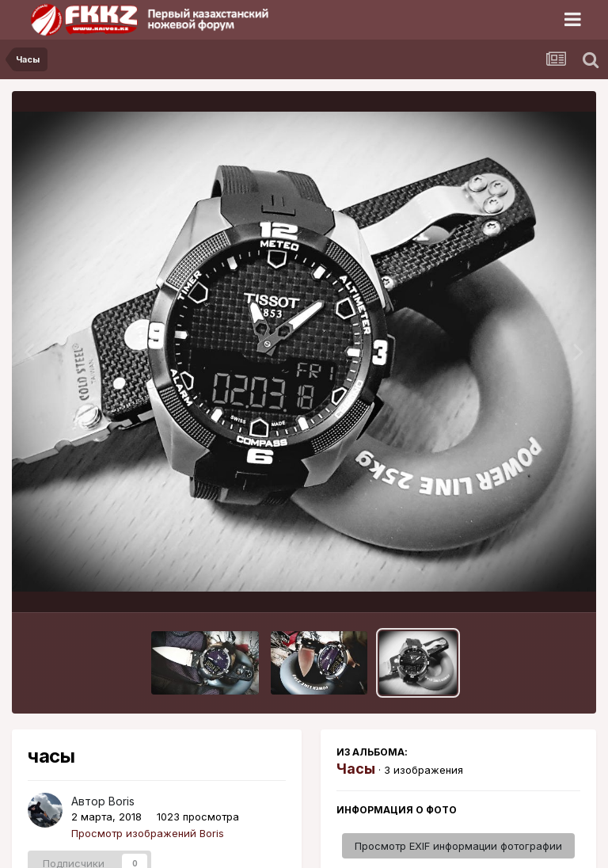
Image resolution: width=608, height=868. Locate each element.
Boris (122, 801)
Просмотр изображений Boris (148, 833)
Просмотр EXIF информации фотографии (458, 846)
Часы (356, 769)
